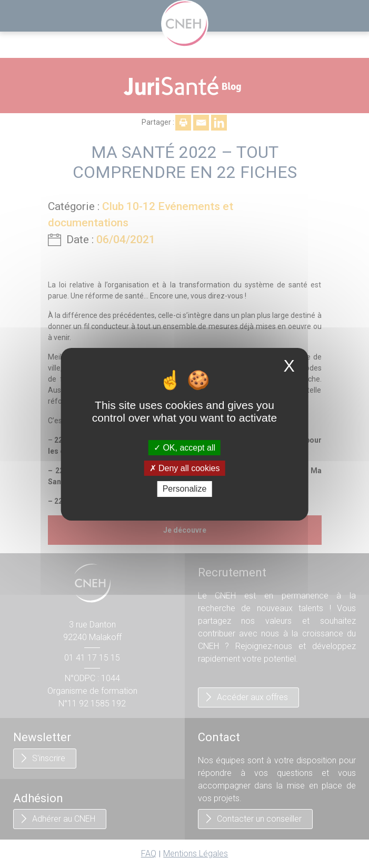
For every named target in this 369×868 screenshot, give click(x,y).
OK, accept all (184, 448)
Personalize (185, 489)
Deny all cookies (185, 468)
